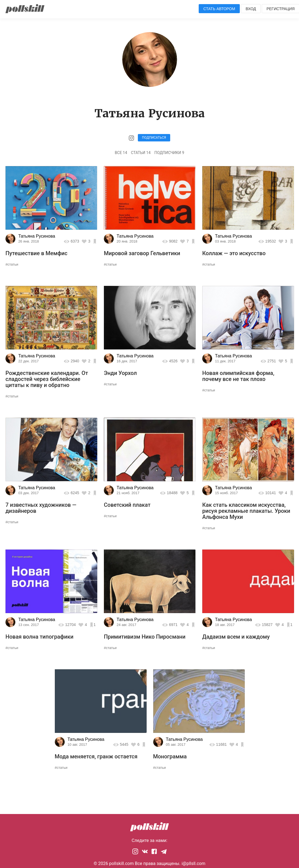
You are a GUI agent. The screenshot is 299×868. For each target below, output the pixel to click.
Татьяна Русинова (37, 236)
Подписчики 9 (169, 153)
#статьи (12, 264)
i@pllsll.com (193, 863)
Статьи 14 (141, 153)
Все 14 (121, 153)
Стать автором (219, 9)
